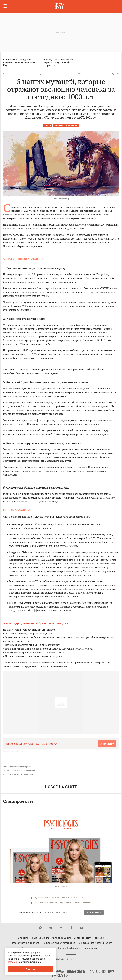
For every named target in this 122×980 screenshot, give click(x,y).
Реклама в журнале (61, 938)
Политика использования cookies (95, 943)
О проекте (23, 938)
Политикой (42, 903)
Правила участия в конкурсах (25, 943)
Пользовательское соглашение (59, 943)
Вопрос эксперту (83, 938)
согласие (44, 898)
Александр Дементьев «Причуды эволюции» (36, 623)
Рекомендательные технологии (38, 948)
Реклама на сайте (40, 938)
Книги (48, 125)
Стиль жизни (8, 74)
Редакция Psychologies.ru (20, 767)
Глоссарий (99, 938)
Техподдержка (90, 948)
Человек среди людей (66, 125)
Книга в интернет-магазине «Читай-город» (32, 744)
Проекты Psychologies (69, 948)
